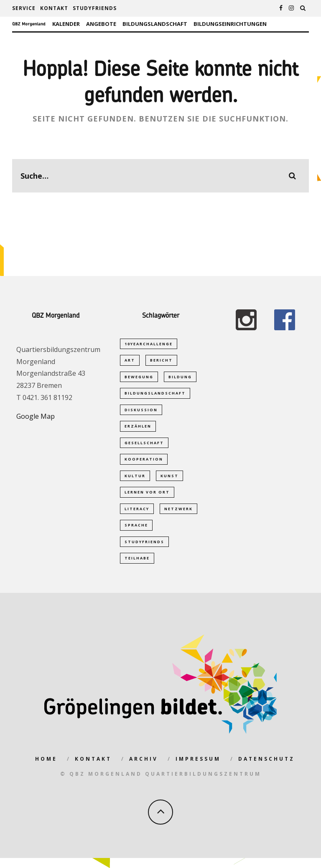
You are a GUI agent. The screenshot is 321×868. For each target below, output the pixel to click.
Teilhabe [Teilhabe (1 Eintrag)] (137, 567)
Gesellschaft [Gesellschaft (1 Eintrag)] (144, 447)
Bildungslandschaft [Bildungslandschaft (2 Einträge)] (155, 395)
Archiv (144, 768)
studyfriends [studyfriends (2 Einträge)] (144, 550)
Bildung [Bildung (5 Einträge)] (180, 378)
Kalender (66, 24)
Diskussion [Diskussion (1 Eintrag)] (141, 412)
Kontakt (54, 8)
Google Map (36, 416)
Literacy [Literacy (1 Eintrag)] (137, 516)
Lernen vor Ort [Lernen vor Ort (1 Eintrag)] (147, 498)
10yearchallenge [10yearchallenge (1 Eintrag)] (149, 344)
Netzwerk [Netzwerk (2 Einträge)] (178, 516)
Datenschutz (266, 768)
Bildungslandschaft (155, 24)
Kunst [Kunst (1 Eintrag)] (169, 481)
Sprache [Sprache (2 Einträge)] (136, 533)
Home (46, 768)
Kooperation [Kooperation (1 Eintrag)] (144, 464)
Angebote (101, 24)
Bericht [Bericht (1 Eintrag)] (161, 361)
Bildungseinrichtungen (230, 24)
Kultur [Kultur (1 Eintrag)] (135, 481)
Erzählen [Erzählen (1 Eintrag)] (138, 430)
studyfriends (95, 8)
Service (24, 8)
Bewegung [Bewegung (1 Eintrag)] (139, 378)
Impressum (198, 768)
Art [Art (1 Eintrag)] (130, 361)
